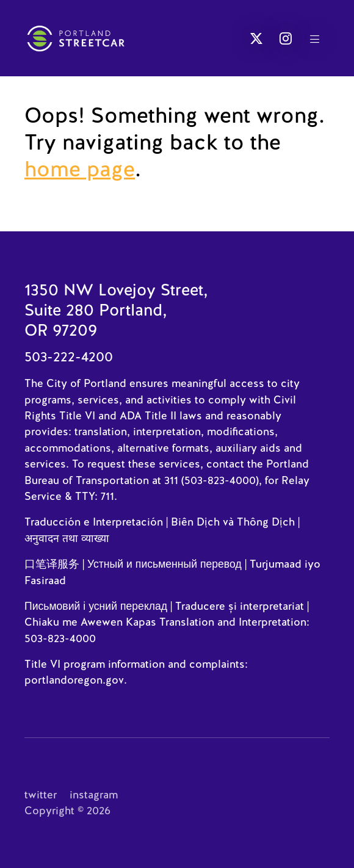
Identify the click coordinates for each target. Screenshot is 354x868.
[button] (256, 38)
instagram (94, 794)
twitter (41, 794)
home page (80, 169)
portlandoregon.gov (74, 680)
